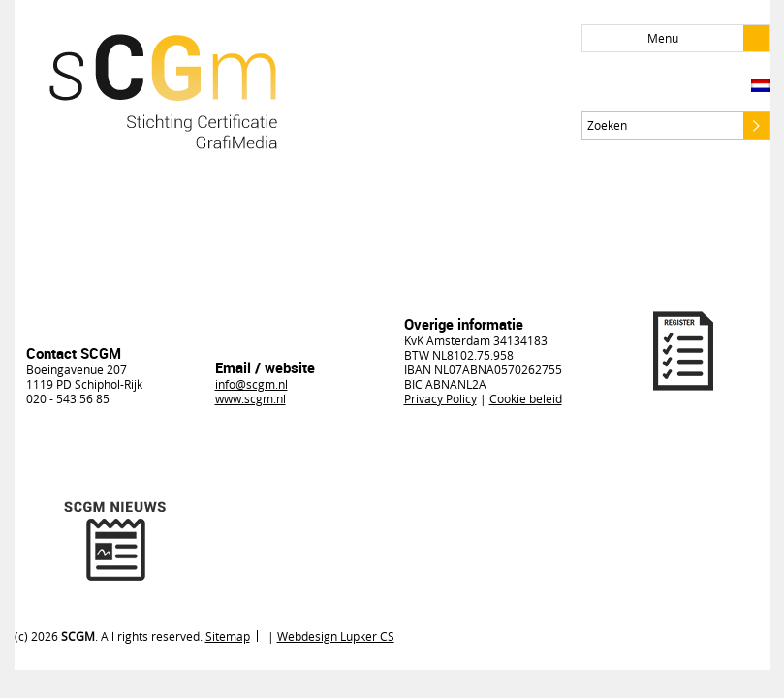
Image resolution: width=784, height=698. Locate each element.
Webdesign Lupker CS (336, 636)
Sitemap (228, 636)
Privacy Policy (440, 398)
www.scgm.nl (251, 398)
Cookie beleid (526, 398)
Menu (708, 38)
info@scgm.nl (251, 384)
